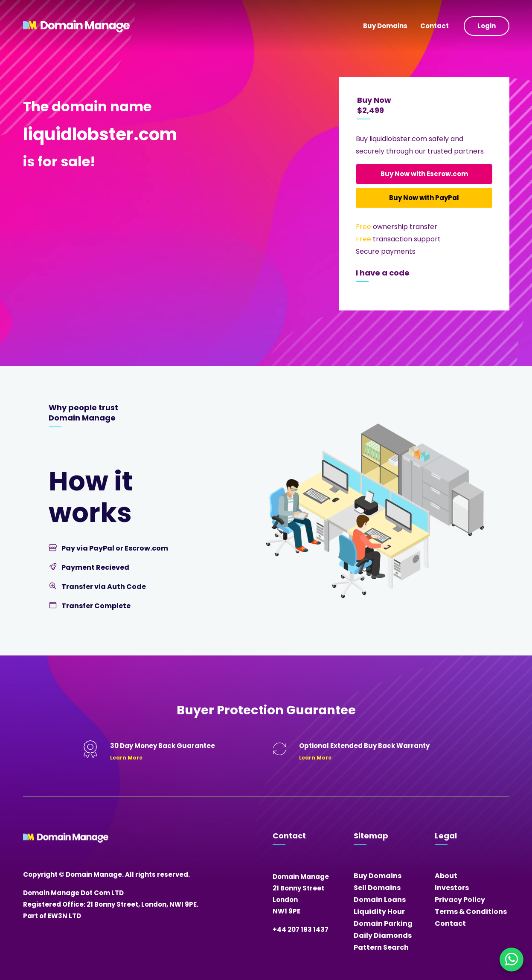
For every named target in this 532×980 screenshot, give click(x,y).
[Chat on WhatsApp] (512, 960)
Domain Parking (383, 923)
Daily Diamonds (383, 935)
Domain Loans (380, 900)
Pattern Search (381, 947)
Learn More (126, 758)
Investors (452, 888)
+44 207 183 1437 (301, 929)
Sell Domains (377, 888)
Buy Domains (385, 26)
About (446, 876)
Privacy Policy (460, 900)
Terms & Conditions (471, 912)
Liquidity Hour (379, 912)
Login (487, 26)
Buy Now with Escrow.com (424, 174)
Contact (435, 26)
